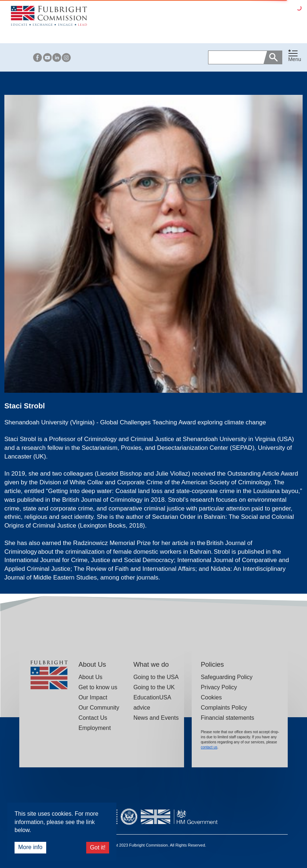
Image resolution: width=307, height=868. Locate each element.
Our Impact (93, 697)
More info (30, 847)
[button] (295, 57)
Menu (295, 59)
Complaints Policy (224, 708)
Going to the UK (154, 687)
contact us (209, 747)
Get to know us (98, 687)
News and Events (156, 718)
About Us (91, 677)
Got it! (98, 847)
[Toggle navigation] (295, 56)
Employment (95, 728)
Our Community (99, 708)
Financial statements (228, 718)
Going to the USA (156, 677)
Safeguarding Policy (227, 677)
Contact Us (93, 718)
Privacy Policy (219, 687)
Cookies (211, 697)
